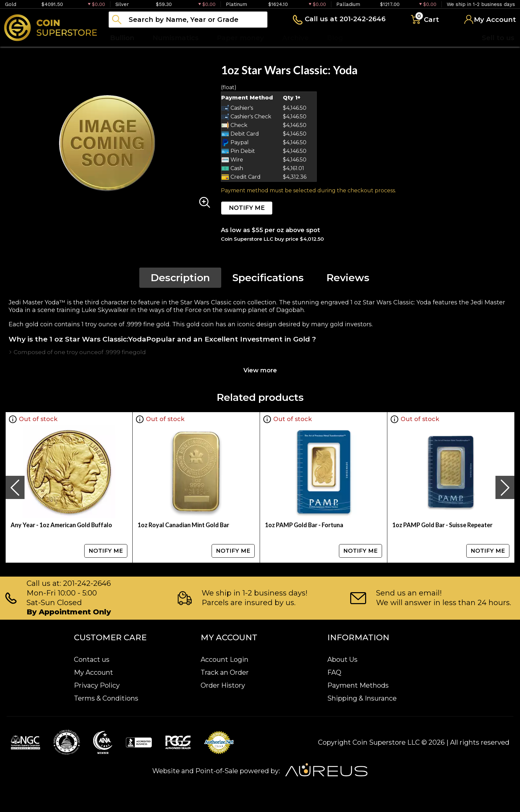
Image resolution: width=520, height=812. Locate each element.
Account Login (225, 659)
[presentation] (15, 487)
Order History (223, 685)
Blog (335, 38)
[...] (188, 20)
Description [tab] (180, 278)
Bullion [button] (122, 38)
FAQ (334, 672)
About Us (342, 659)
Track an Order (225, 672)
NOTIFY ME (247, 208)
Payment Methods (358, 685)
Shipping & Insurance (362, 698)
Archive (295, 38)
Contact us (92, 659)
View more (260, 370)
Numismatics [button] (176, 38)
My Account (94, 672)
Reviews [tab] (348, 278)
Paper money (240, 38)
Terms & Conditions (106, 698)
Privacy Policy (97, 685)
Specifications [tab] (268, 278)
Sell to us (498, 38)
